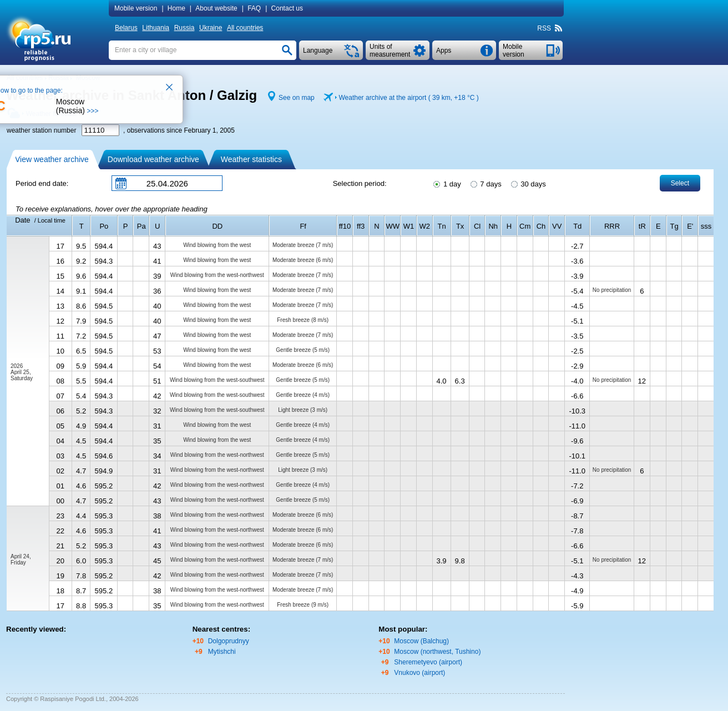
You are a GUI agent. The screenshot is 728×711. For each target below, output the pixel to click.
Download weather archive (153, 159)
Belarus (126, 28)
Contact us (287, 8)
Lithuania (156, 28)
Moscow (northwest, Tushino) (437, 652)
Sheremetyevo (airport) (428, 662)
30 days (528, 183)
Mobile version (136, 8)
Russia (184, 28)
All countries (245, 28)
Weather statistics (251, 159)
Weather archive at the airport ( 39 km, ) (408, 98)
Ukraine (211, 28)
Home (176, 8)
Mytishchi (222, 652)
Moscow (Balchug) (421, 641)
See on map (297, 98)
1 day (446, 183)
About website (216, 8)
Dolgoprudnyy (229, 641)
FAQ (254, 8)
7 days (485, 183)
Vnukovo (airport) (419, 673)
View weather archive (52, 159)
